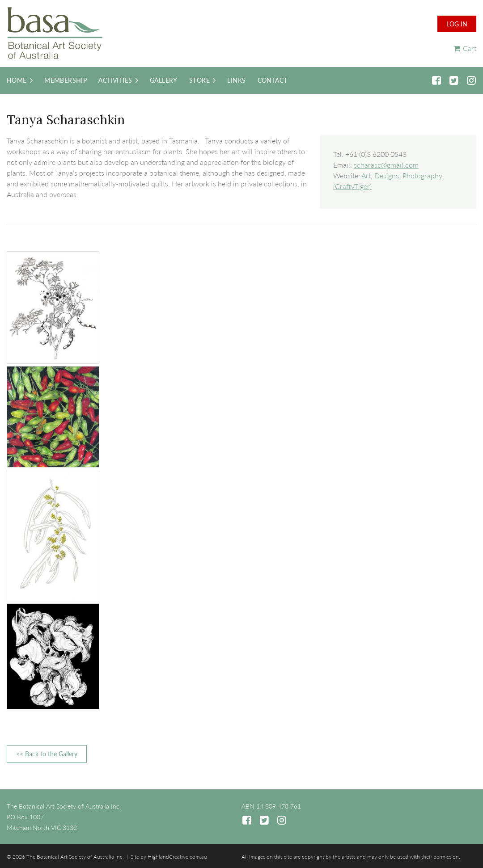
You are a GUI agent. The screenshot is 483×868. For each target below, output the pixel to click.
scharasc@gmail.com (386, 165)
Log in (457, 24)
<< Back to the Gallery (47, 754)
